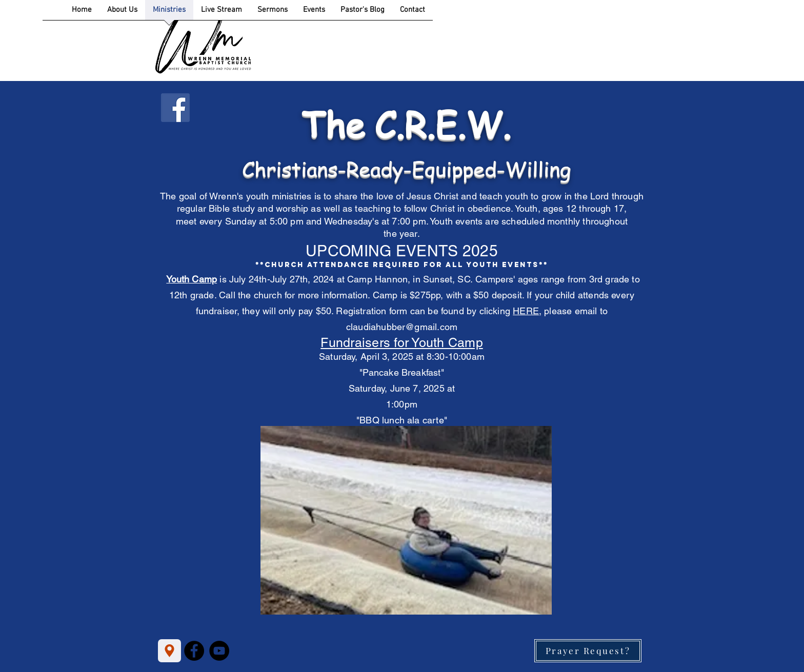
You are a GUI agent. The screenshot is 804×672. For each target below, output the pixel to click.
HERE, (527, 311)
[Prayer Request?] (588, 651)
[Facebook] (194, 651)
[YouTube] (219, 651)
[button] (406, 520)
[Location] (169, 651)
